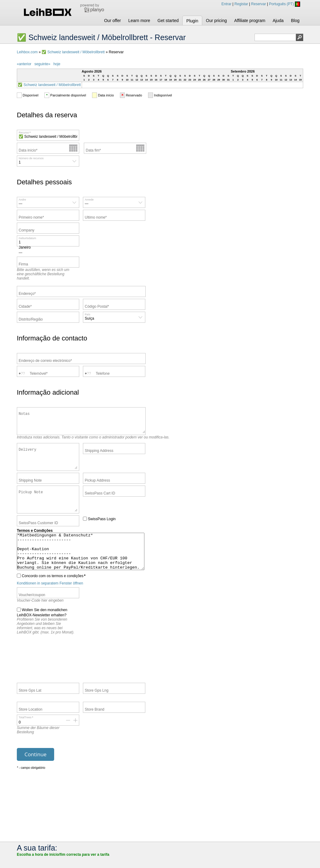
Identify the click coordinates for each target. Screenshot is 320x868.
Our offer (112, 21)
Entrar (227, 4)
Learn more (139, 21)
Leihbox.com (27, 52)
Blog (295, 21)
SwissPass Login (99, 532)
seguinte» (42, 64)
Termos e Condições (35, 545)
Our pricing (216, 21)
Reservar (259, 4)
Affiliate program (250, 21)
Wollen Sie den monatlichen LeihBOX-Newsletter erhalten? (42, 633)
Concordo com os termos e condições (51, 597)
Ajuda (278, 21)
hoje (57, 64)
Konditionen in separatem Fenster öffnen (50, 604)
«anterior (24, 64)
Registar (241, 4)
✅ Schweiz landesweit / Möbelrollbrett (73, 52)
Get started (168, 21)
